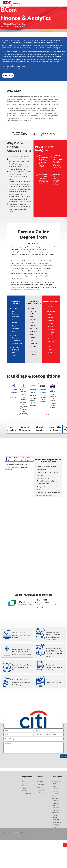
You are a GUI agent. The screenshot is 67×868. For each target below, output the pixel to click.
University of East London (56, 812)
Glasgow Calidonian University (55, 805)
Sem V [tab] (29, 459)
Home (24, 781)
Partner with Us (42, 790)
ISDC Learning (26, 793)
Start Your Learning (25, 790)
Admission (40, 787)
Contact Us (40, 784)
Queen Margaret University (55, 798)
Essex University (55, 787)
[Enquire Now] (65, 845)
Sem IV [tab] (22, 459)
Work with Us (41, 793)
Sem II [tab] (10, 459)
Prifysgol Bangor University (55, 818)
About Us (40, 781)
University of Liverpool (56, 782)
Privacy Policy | (19, 835)
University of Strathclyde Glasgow (56, 825)
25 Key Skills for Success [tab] (55, 429)
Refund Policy (27, 835)
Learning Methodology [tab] (25, 429)
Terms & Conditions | (9, 835)
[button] (5, 719)
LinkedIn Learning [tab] (40, 429)
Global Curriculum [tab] (11, 429)
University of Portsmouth (56, 792)
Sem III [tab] (16, 459)
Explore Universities (25, 785)
